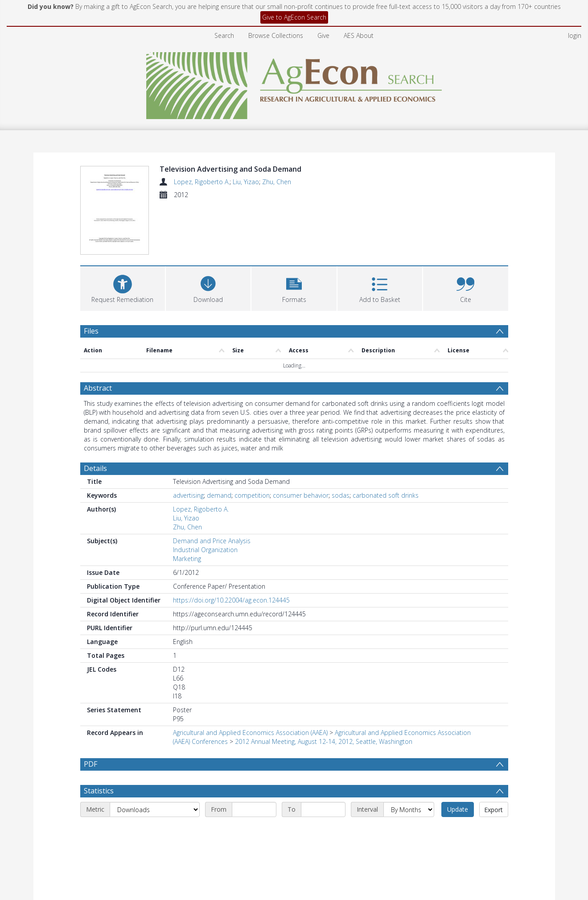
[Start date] (254, 757)
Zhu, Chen (277, 182)
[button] (294, 235)
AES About (359, 35)
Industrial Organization (205, 497)
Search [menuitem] (224, 35)
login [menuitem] (575, 35)
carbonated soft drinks (386, 443)
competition (252, 443)
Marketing (187, 506)
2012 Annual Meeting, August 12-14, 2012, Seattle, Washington (324, 689)
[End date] (323, 757)
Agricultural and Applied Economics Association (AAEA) (250, 680)
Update (458, 757)
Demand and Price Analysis (212, 489)
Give (323, 35)
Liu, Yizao (246, 182)
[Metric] (155, 757)
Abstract (98, 336)
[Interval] (409, 757)
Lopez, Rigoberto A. (202, 182)
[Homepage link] (294, 83)
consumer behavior (301, 443)
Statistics (99, 739)
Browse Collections (276, 35)
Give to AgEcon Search (294, 17)
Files (91, 278)
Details (95, 416)
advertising (188, 443)
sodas (341, 443)
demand (219, 443)
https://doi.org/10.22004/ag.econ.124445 (231, 548)
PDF (90, 712)
